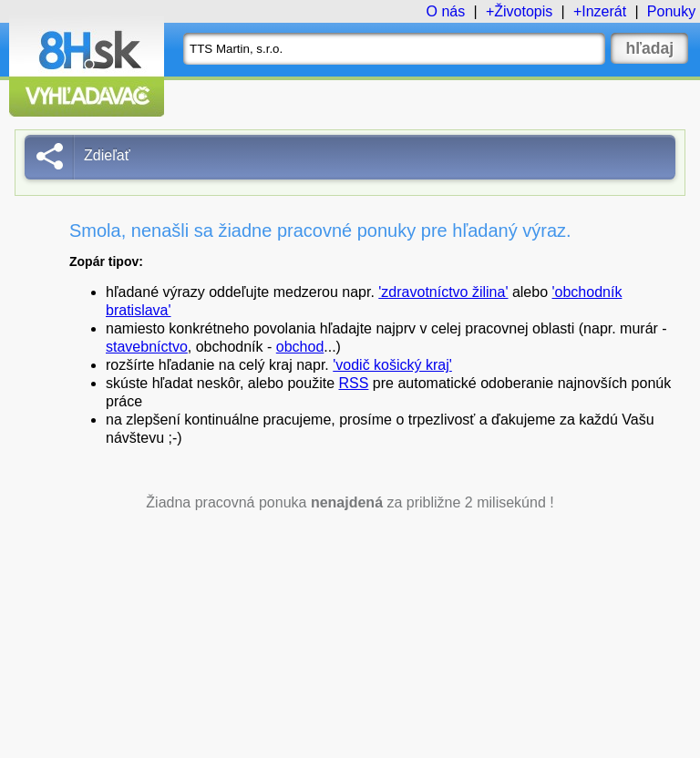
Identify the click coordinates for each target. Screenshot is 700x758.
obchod (300, 347)
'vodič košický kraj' (392, 365)
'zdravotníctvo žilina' (443, 292)
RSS (354, 383)
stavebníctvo (147, 347)
